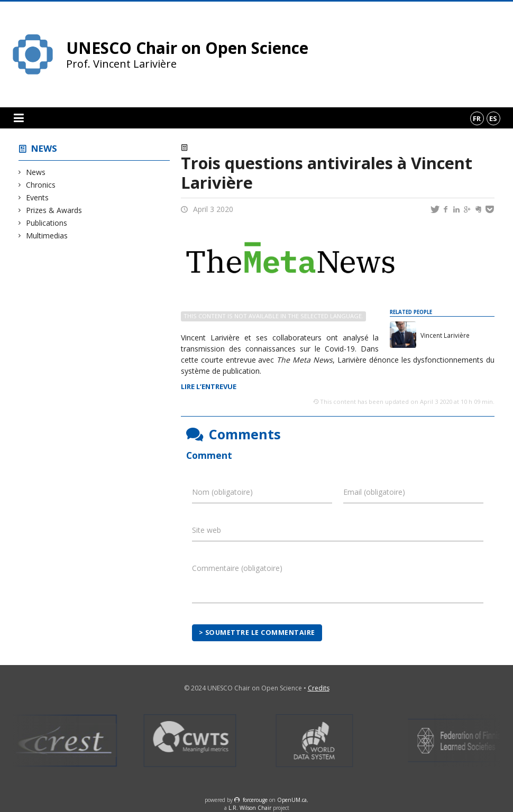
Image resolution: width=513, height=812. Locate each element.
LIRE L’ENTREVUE (209, 386)
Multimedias (47, 236)
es (493, 118)
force (255, 800)
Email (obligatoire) (374, 492)
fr (477, 118)
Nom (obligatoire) (222, 492)
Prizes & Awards (54, 210)
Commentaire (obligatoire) (237, 568)
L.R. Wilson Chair (250, 808)
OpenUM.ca (292, 800)
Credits (319, 688)
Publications (47, 223)
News (44, 148)
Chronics (41, 185)
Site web (207, 530)
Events (38, 197)
